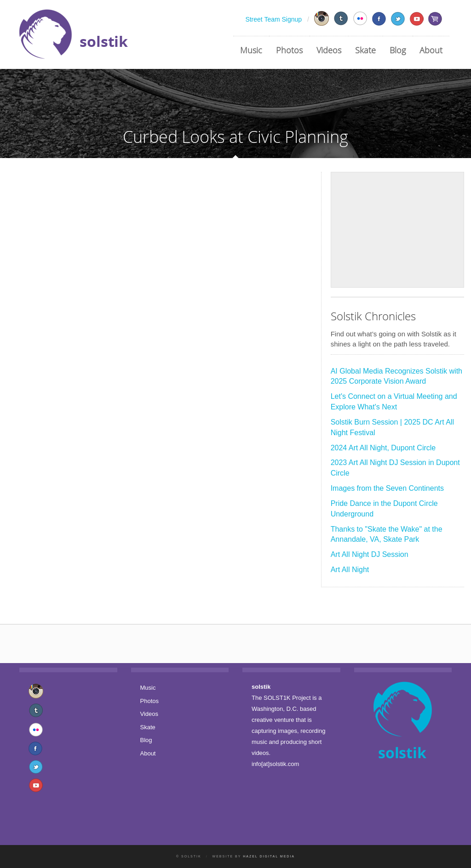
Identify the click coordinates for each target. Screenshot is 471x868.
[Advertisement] (397, 230)
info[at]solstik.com (275, 764)
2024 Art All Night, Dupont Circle (383, 448)
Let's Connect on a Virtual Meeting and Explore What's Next (394, 402)
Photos (289, 50)
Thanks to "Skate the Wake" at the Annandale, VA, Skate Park (387, 534)
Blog (398, 50)
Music (251, 50)
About (431, 50)
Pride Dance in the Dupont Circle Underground (384, 509)
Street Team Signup (273, 19)
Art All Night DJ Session (370, 554)
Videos (329, 50)
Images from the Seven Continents (387, 488)
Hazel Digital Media (269, 856)
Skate (365, 50)
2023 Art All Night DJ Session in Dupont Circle (395, 468)
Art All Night (350, 570)
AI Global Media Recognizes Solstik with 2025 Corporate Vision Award (396, 376)
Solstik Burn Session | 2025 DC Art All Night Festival (392, 427)
